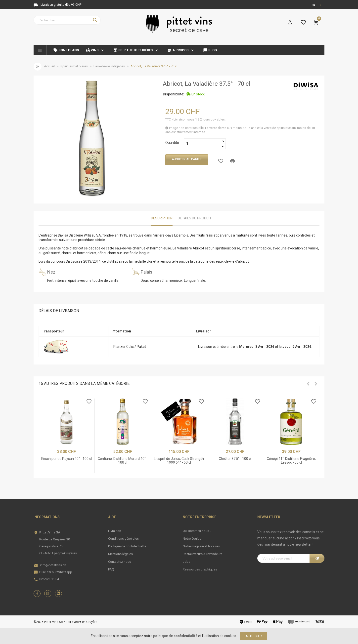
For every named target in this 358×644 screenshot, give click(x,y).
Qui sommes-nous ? (197, 531)
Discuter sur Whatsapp (56, 572)
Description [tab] (162, 218)
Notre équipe (192, 539)
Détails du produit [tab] (195, 218)
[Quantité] (202, 144)
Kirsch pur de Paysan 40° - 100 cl (67, 459)
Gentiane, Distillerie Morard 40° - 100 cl (123, 461)
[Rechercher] (67, 20)
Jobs (186, 562)
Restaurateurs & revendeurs (202, 554)
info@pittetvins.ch (53, 565)
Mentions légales (120, 554)
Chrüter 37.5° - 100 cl (235, 459)
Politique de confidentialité (127, 546)
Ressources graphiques (200, 569)
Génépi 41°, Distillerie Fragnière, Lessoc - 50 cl (291, 461)
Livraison (115, 531)
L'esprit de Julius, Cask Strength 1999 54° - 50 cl (179, 461)
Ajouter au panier (187, 159)
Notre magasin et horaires (201, 546)
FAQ (111, 569)
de (321, 5)
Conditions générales (123, 539)
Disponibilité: (174, 94)
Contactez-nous (120, 562)
